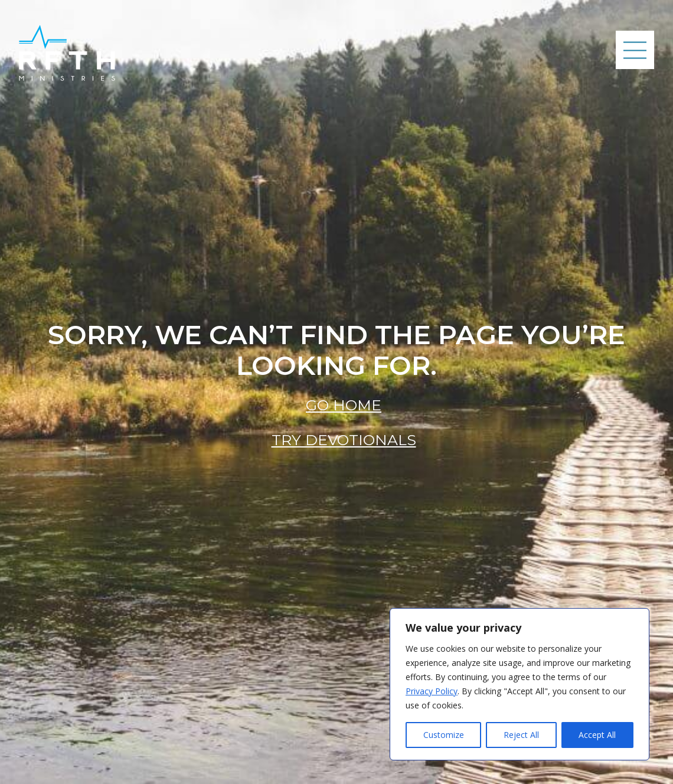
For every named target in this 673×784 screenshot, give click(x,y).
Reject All (521, 735)
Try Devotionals (344, 440)
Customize (444, 735)
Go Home (344, 405)
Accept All (597, 735)
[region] (520, 684)
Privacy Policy (432, 691)
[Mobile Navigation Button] (635, 50)
